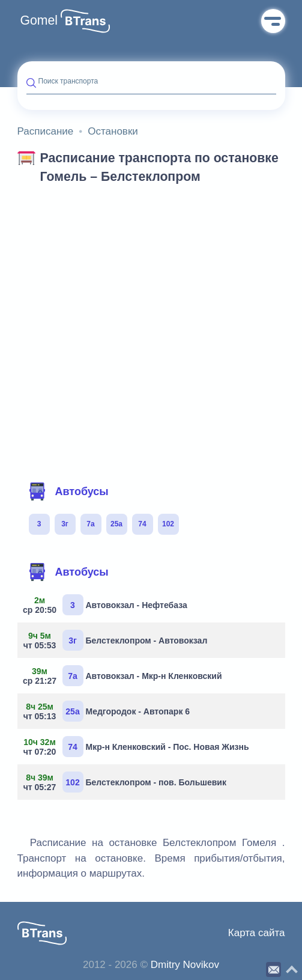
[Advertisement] (151, 281)
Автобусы (68, 492)
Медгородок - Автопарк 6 (108, 711)
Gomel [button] (39, 20)
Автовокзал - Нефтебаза (107, 605)
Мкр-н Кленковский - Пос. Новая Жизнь (138, 747)
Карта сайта (257, 933)
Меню (273, 21)
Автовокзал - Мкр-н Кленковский (124, 676)
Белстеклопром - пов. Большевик (126, 782)
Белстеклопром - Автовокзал (117, 640)
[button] (85, 21)
